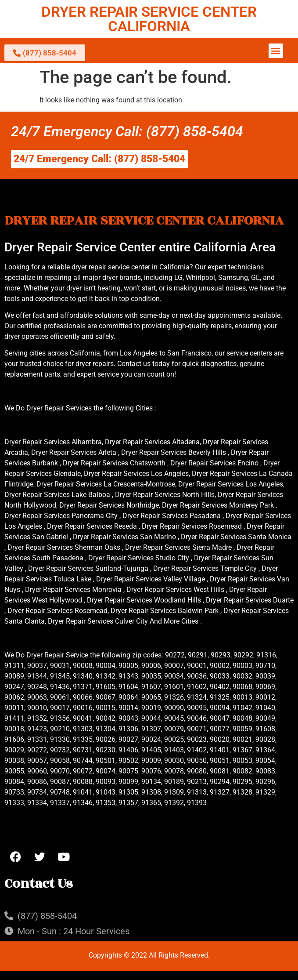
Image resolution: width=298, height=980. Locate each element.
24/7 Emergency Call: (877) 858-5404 (127, 131)
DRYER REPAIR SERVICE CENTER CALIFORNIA (149, 19)
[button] (276, 51)
